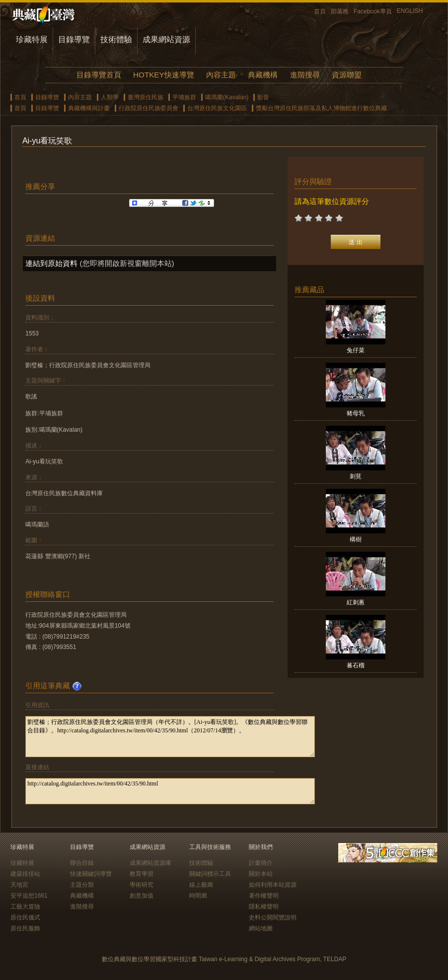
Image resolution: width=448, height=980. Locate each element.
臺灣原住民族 (146, 97)
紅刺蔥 (356, 602)
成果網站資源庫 (150, 863)
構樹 (356, 539)
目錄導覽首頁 (99, 75)
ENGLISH (410, 11)
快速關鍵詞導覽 (91, 874)
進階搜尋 (305, 75)
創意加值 (142, 896)
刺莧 (356, 476)
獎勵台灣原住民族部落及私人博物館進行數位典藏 (321, 108)
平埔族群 (184, 97)
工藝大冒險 (25, 907)
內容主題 (221, 75)
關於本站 (261, 874)
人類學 (110, 97)
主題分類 (82, 885)
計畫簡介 (261, 863)
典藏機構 (263, 75)
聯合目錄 (82, 863)
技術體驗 (116, 39)
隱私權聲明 (264, 907)
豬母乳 (356, 413)
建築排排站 (25, 874)
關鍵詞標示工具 (210, 874)
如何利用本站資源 (273, 885)
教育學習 (142, 874)
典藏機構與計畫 (89, 108)
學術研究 (142, 885)
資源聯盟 (347, 75)
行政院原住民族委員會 (149, 108)
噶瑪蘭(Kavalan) (227, 97)
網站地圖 (261, 928)
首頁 (320, 11)
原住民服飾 (25, 928)
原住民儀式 (25, 917)
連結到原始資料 (51, 263)
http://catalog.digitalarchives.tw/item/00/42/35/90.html (170, 791)
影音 (263, 97)
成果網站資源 (166, 39)
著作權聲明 (264, 896)
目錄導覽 (74, 39)
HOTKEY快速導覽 (163, 75)
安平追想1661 (29, 896)
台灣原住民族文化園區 (217, 108)
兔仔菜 (356, 350)
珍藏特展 (32, 39)
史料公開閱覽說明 (273, 917)
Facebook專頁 (373, 11)
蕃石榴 (356, 665)
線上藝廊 (201, 885)
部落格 (340, 11)
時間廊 (198, 896)
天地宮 (19, 885)
